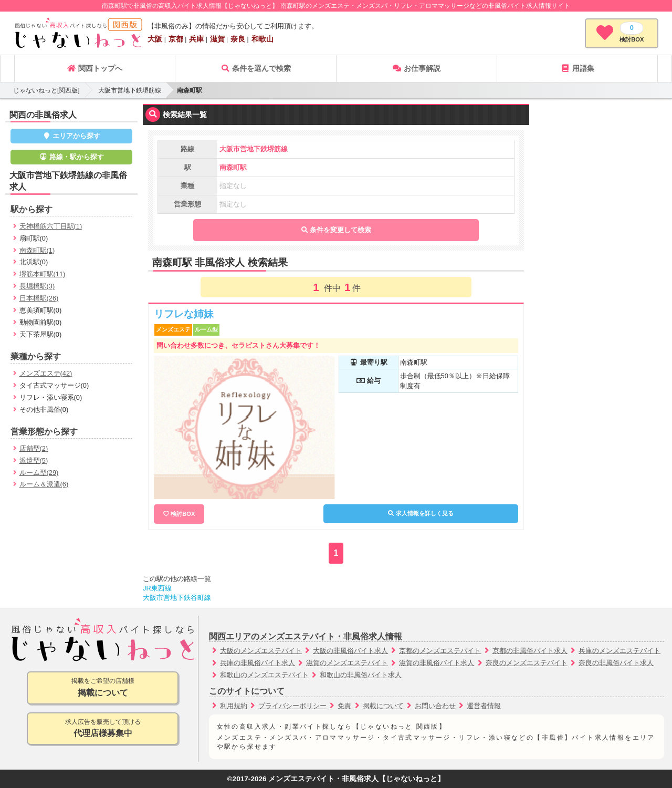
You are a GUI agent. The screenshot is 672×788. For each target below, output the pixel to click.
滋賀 (217, 39)
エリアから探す (72, 136)
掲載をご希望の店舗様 (103, 688)
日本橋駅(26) (39, 298)
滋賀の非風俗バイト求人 (437, 663)
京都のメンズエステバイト (440, 651)
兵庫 (196, 39)
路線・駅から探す (71, 157)
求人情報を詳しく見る (421, 513)
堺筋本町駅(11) (43, 274)
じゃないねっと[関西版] (46, 90)
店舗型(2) (34, 448)
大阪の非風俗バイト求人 (350, 651)
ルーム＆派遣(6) (44, 484)
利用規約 (234, 706)
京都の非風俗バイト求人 (530, 651)
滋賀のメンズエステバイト (347, 663)
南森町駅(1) (37, 250)
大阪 (155, 39)
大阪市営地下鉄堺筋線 (130, 90)
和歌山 (262, 39)
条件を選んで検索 (256, 68)
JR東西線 (157, 588)
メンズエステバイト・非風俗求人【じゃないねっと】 (356, 779)
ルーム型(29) (39, 473)
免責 (344, 706)
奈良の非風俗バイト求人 (616, 663)
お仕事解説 (416, 68)
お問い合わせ (435, 706)
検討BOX (183, 514)
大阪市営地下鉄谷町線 (177, 598)
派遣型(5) (34, 460)
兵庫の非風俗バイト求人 (258, 663)
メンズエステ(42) (46, 373)
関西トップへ (94, 68)
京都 (176, 39)
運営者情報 (484, 706)
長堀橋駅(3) (37, 286)
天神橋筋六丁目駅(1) (51, 226)
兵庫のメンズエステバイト (619, 651)
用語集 (577, 68)
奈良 (238, 39)
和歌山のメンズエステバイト (264, 675)
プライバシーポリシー (292, 706)
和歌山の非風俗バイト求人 (361, 675)
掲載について (383, 706)
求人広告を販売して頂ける (103, 729)
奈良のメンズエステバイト (527, 663)
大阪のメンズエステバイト (261, 651)
